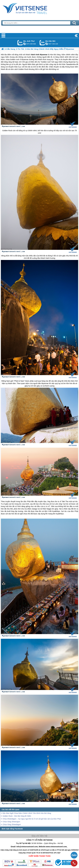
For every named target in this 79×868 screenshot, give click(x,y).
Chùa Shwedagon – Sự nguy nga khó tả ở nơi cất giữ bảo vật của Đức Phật (32, 819)
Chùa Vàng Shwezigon (11, 822)
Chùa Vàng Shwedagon (12, 824)
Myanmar (45, 383)
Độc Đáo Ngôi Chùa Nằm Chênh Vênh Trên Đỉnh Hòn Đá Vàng (27, 813)
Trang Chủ (31, 8)
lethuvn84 (24, 44)
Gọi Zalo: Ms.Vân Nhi (42, 43)
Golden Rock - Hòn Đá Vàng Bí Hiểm (17, 816)
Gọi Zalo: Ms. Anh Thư (20, 43)
